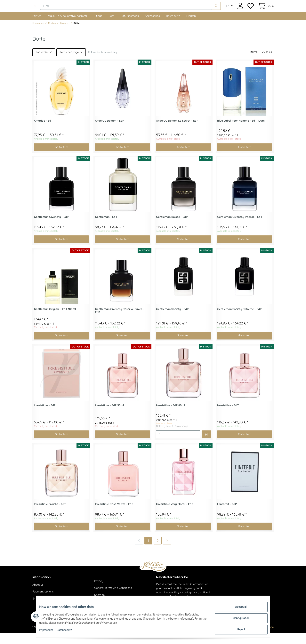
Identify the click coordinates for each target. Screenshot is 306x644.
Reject (238, 630)
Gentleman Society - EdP (172, 320)
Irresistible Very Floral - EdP (175, 515)
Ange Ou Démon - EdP (109, 132)
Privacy (99, 592)
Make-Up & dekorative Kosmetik (68, 27)
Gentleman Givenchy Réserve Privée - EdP (120, 322)
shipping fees (67, 638)
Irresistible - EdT (228, 417)
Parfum (37, 27)
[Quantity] (178, 446)
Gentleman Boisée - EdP (172, 228)
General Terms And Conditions (113, 599)
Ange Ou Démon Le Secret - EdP (177, 132)
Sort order (42, 63)
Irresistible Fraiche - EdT (50, 515)
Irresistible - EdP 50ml (109, 417)
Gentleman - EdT (106, 228)
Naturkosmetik (130, 27)
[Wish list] (250, 12)
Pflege (98, 27)
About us (38, 596)
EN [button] (228, 12)
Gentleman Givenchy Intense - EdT (240, 228)
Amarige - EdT (43, 132)
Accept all (238, 610)
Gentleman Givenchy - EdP (51, 228)
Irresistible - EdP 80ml (171, 417)
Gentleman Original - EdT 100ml (55, 320)
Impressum (49, 632)
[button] (240, 12)
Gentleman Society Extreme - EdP (239, 320)
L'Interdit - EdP (227, 515)
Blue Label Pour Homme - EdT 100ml (241, 132)
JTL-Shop (268, 638)
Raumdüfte (173, 27)
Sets (111, 27)
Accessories (152, 27)
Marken (191, 27)
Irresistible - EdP (45, 417)
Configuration (238, 620)
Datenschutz (67, 632)
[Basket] (265, 12)
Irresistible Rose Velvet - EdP (114, 515)
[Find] (152, 12)
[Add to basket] (206, 446)
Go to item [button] (61, 158)
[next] (167, 552)
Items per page (69, 63)
